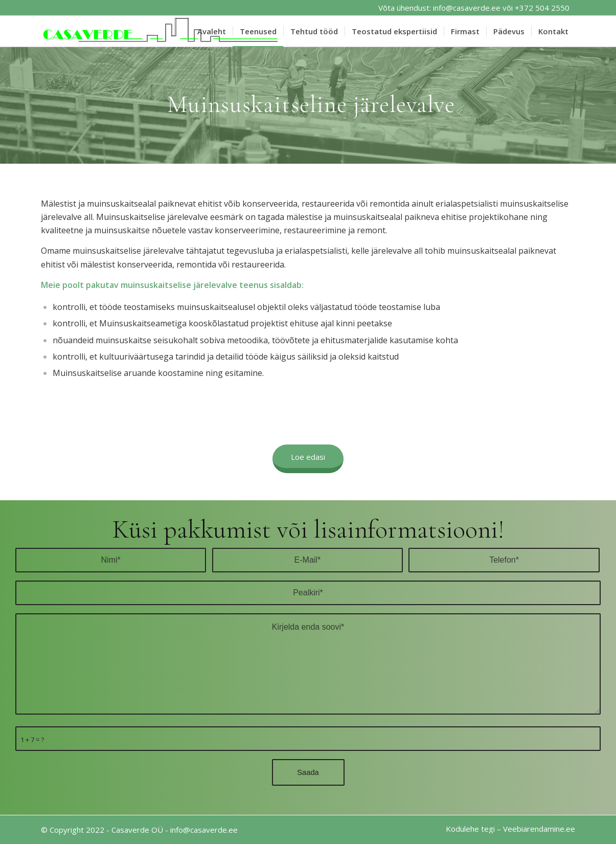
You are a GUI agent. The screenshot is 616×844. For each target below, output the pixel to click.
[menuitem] (212, 31)
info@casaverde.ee (467, 8)
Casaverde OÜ (137, 830)
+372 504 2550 (542, 8)
